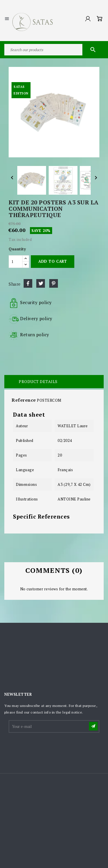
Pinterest (54, 283)
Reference (24, 400)
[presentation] (53, 748)
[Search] (54, 50)
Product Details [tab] (38, 381)
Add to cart (53, 261)
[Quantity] (16, 262)
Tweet (41, 283)
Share (28, 283)
